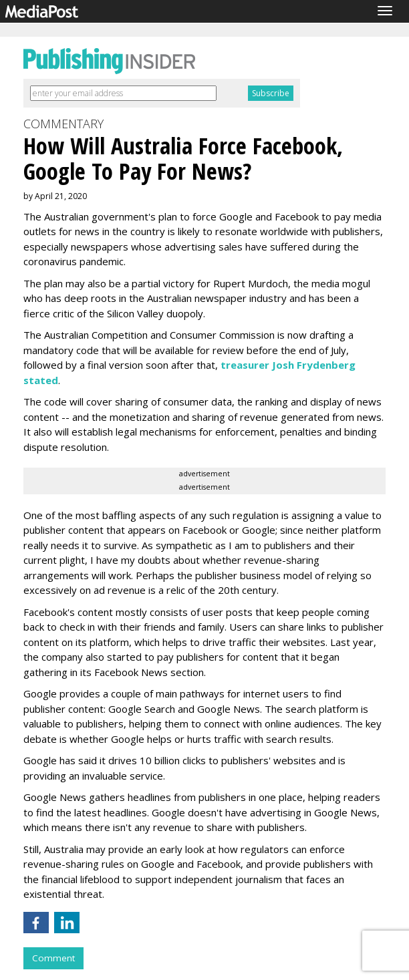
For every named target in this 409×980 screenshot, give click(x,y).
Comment (53, 958)
